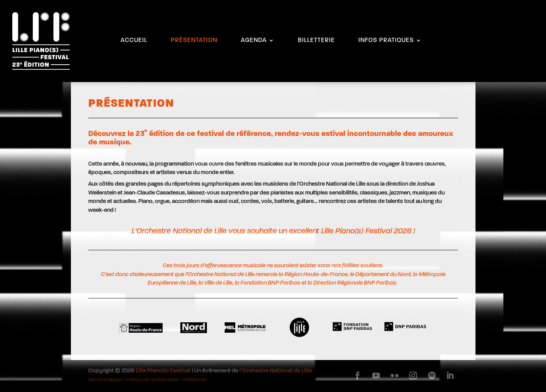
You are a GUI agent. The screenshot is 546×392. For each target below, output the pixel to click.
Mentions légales (105, 380)
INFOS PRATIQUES (386, 41)
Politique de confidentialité (152, 380)
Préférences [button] (195, 380)
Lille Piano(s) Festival (163, 371)
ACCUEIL (134, 41)
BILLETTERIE (316, 41)
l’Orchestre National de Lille (276, 371)
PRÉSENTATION (194, 41)
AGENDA (254, 41)
